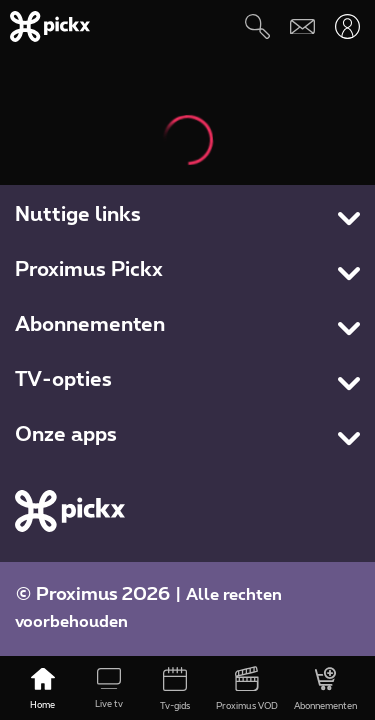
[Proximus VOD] (247, 690)
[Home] (43, 690)
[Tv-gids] (175, 690)
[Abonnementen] (325, 690)
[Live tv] (109, 690)
